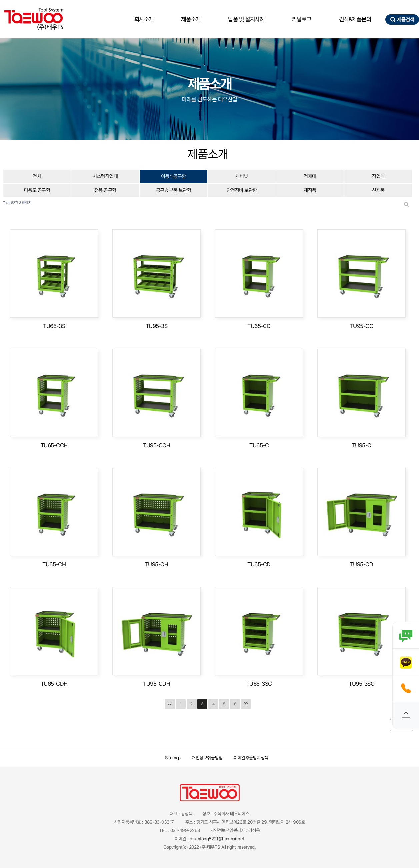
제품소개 (191, 19)
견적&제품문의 (355, 19)
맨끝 (246, 704)
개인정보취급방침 (208, 758)
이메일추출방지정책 (252, 758)
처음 (170, 704)
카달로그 (302, 19)
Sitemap (173, 758)
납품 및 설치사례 (246, 19)
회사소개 (144, 19)
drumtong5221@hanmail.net (217, 839)
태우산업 (33, 19)
